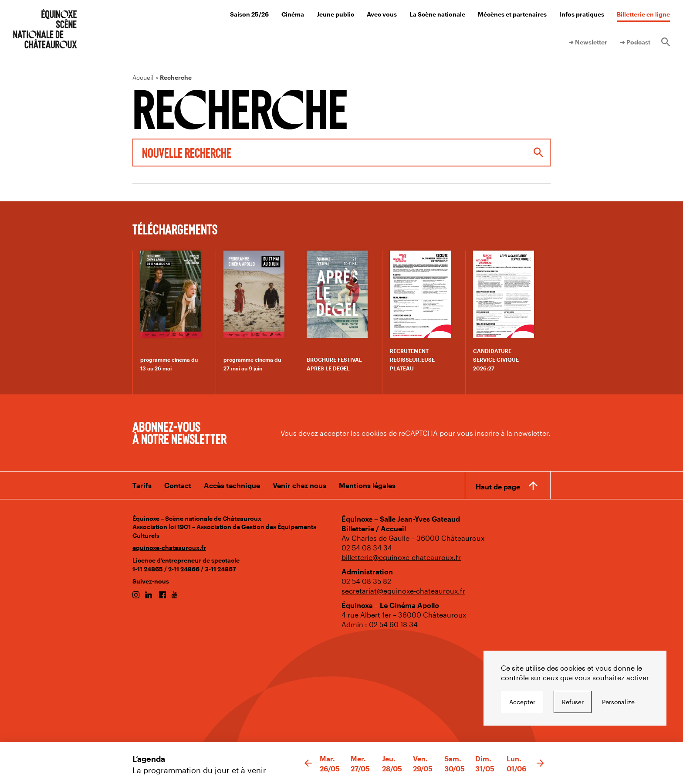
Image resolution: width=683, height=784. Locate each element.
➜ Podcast (635, 42)
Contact (178, 485)
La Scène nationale (437, 14)
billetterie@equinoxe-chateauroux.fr (401, 557)
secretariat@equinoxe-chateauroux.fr (403, 591)
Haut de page (498, 487)
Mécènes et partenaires (512, 14)
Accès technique (232, 485)
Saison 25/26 (249, 14)
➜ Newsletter (588, 42)
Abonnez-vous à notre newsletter (179, 432)
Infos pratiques (582, 14)
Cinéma (293, 14)
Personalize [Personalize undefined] (618, 702)
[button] (308, 764)
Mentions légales (367, 485)
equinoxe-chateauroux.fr (169, 548)
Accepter (522, 702)
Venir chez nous (299, 485)
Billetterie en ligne (643, 14)
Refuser (573, 702)
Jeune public (335, 14)
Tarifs (142, 485)
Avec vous (382, 14)
